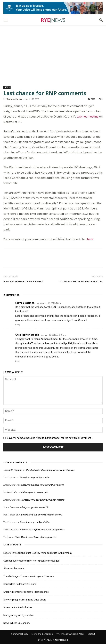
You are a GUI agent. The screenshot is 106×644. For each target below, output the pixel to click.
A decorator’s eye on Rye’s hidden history (43, 500)
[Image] (53, 8)
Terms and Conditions (42, 634)
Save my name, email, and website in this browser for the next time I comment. (49, 438)
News (7, 87)
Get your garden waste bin (35, 507)
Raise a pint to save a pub (34, 492)
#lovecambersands (14, 568)
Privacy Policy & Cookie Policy (70, 634)
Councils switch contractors (81, 281)
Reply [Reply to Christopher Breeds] (18, 361)
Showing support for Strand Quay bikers (42, 485)
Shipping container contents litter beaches (26, 592)
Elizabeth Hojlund (13, 470)
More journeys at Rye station (35, 477)
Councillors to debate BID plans (20, 584)
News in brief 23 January (17, 623)
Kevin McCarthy (14, 99)
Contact (91, 634)
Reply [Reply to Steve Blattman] (18, 325)
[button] (6, 20)
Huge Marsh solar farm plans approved (35, 537)
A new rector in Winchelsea (18, 607)
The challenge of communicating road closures (50, 470)
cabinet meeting (88, 116)
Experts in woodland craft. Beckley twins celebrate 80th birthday (38, 553)
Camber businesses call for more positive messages (31, 561)
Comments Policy (20, 634)
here (90, 239)
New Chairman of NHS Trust (23, 281)
